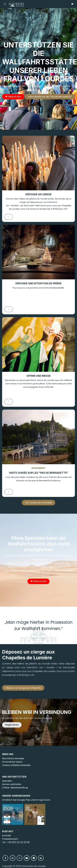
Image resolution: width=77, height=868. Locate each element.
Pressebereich (10, 839)
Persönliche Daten (12, 762)
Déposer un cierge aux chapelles (23, 688)
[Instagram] (13, 858)
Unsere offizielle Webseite (16, 765)
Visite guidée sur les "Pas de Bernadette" (50, 97)
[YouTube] (27, 858)
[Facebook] (5, 858)
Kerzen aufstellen (12, 784)
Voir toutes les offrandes (38, 503)
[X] (20, 858)
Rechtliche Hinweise (13, 758)
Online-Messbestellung (15, 788)
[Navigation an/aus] (5, 4)
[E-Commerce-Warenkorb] (72, 4)
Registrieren (12, 725)
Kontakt (7, 836)
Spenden (7, 781)
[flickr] (34, 858)
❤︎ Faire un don (13, 97)
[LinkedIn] (41, 858)
